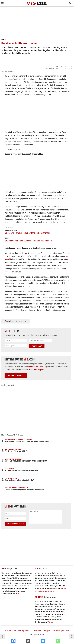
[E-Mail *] (16, 340)
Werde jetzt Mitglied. (37, 370)
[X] (38, 641)
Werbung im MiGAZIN (25, 631)
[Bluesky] (53, 641)
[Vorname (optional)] (41, 340)
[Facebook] (24, 641)
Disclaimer (66, 631)
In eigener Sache (10, 631)
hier (18, 594)
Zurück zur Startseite (16, 321)
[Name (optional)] (16, 346)
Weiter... (51, 622)
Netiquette (48, 631)
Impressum (57, 631)
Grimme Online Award (35, 367)
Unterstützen (38, 631)
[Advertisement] (37, 22)
